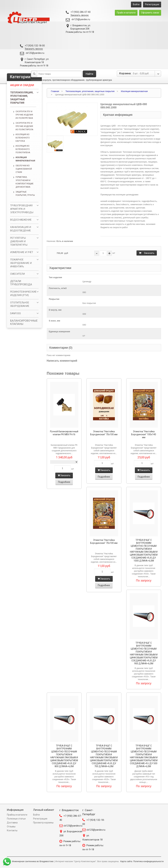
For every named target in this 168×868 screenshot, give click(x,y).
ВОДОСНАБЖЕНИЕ (21, 220)
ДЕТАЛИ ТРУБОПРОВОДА (21, 283)
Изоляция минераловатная (25, 159)
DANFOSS (16, 313)
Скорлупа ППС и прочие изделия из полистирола (24, 126)
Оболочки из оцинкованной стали (24, 169)
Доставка (12, 823)
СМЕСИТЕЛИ (17, 274)
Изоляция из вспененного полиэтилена (23, 149)
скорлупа (47, 80)
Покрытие (54, 299)
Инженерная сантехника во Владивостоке (33, 861)
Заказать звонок (80, 15)
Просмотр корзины (43, 823)
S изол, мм (55, 321)
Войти (136, 4)
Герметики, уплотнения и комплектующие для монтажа (25, 182)
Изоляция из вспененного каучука (23, 138)
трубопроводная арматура (99, 80)
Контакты (12, 830)
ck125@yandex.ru (81, 19)
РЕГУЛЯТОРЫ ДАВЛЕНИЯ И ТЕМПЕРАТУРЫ (19, 241)
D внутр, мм (55, 310)
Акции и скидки (22, 85)
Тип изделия (56, 277)
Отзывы (11, 827)
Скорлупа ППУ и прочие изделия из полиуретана (24, 115)
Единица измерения (59, 332)
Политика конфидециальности (148, 861)
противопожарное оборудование (68, 80)
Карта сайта (126, 861)
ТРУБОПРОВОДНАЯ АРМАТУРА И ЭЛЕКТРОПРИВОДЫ (22, 209)
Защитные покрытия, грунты (25, 194)
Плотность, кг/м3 (58, 288)
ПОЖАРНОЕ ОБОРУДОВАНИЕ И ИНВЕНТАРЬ (21, 263)
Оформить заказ (150, 13)
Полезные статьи (16, 819)
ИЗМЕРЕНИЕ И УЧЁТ (22, 252)
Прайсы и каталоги (17, 815)
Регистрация (152, 4)
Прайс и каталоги (126, 13)
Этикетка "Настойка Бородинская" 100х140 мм (144, 434)
